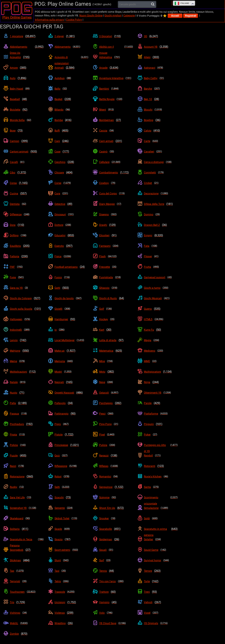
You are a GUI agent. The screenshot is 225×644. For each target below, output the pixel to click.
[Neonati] (68, 382)
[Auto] (23, 78)
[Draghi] (113, 225)
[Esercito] (68, 246)
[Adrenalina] (113, 57)
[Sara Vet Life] (23, 497)
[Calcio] (158, 131)
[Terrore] (158, 571)
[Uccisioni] (68, 602)
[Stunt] (68, 560)
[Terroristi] (23, 581)
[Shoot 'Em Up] (113, 508)
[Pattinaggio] (68, 414)
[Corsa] (23, 183)
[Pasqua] (23, 414)
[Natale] (23, 382)
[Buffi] (68, 131)
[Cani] (68, 141)
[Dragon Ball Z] (158, 225)
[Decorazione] (158, 193)
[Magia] (158, 340)
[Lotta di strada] (113, 340)
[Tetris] (68, 581)
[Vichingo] (23, 613)
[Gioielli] (68, 309)
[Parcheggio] (113, 403)
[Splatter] (158, 539)
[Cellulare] (113, 162)
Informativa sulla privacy (49, 20)
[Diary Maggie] (113, 204)
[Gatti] (68, 288)
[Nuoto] (23, 393)
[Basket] (68, 99)
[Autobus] (68, 78)
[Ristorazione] (23, 477)
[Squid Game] (158, 550)
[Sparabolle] (113, 529)
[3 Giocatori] (113, 36)
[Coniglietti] (158, 173)
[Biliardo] (68, 110)
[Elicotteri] (113, 235)
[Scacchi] (68, 497)
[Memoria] (68, 361)
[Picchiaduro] (23, 424)
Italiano (182, 3)
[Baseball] (23, 99)
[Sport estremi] (68, 550)
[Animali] (68, 68)
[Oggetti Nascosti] (68, 393)
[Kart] (113, 330)
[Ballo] (68, 89)
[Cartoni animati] (23, 152)
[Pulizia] (113, 445)
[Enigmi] (158, 235)
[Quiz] (68, 456)
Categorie (129, 16)
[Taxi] (68, 571)
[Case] (68, 152)
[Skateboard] (23, 518)
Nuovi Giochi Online (91, 16)
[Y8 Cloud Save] (113, 623)
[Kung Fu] (158, 330)
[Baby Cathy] (158, 78)
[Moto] (113, 372)
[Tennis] (113, 571)
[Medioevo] (158, 351)
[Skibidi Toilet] (68, 518)
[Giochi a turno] (158, 288)
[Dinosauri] (68, 214)
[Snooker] (113, 518)
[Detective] (68, 204)
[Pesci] (113, 414)
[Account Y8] (158, 47)
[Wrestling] (68, 623)
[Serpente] (68, 508)
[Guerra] (158, 309)
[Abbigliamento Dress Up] (23, 50)
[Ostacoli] (113, 393)
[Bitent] (113, 110)
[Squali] (113, 550)
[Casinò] (113, 152)
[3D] (158, 36)
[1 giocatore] (23, 36)
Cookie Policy (74, 20)
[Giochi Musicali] (158, 298)
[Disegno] (113, 214)
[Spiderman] (113, 539)
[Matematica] (113, 351)
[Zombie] (23, 634)
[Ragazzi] (113, 456)
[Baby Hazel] (23, 89)
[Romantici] (113, 477)
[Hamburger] (68, 319)
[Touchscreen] (23, 592)
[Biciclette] (23, 110)
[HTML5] (158, 319)
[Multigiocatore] (158, 372)
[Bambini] (113, 89)
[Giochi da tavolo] (68, 298)
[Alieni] (158, 57)
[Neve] (113, 382)
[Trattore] (113, 592)
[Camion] (23, 141)
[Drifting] (23, 235)
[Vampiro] (113, 602)
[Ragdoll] (158, 456)
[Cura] (68, 193)
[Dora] (23, 225)
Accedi (175, 16)
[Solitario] (23, 529)
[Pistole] (68, 435)
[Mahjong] (23, 351)
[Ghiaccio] (113, 288)
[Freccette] (113, 267)
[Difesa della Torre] (158, 204)
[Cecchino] (68, 162)
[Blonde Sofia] (23, 120)
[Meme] (23, 361)
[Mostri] (68, 372)
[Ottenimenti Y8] (158, 393)
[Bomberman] (113, 120)
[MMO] (158, 361)
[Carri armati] (113, 141)
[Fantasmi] (113, 246)
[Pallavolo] (68, 403)
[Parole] (158, 403)
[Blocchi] (158, 110)
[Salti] (68, 487)
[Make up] (68, 351)
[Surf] (113, 560)
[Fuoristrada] (113, 277)
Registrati (191, 16)
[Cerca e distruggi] (158, 162)
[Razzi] (23, 466)
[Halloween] (23, 319)
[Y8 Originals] (158, 623)
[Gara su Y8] (23, 288)
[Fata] (158, 246)
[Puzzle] (23, 456)
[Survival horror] (158, 560)
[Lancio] (23, 340)
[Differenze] (23, 214)
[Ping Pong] (113, 424)
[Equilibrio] (23, 246)
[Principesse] (68, 445)
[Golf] (113, 309)
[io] (68, 330)
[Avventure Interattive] (113, 78)
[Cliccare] (68, 173)
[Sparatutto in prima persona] (158, 532)
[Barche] (158, 89)
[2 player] (68, 36)
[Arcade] (113, 68)
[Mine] (113, 361)
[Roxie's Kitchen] (158, 477)
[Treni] (158, 592)
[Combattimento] (113, 173)
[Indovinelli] (23, 330)
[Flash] (113, 256)
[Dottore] (68, 225)
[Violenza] (68, 613)
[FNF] (23, 267)
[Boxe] (23, 131)
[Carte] (158, 141)
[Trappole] (68, 592)
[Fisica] (68, 256)
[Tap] (23, 571)
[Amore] (23, 68)
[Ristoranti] (158, 466)
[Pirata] (23, 435)
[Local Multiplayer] (68, 340)
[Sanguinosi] (113, 487)
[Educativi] (68, 235)
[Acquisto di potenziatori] (68, 60)
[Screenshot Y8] (23, 508)
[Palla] (23, 403)
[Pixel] (113, 435)
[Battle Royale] (113, 99)
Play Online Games (17, 17)
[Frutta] (158, 267)
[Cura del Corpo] (113, 193)
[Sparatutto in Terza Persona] (23, 542)
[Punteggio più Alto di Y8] (158, 448)
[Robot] (68, 477)
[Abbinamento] (68, 47)
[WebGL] (23, 623)
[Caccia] (113, 131)
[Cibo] (23, 173)
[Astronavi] (158, 68)
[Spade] (68, 529)
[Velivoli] (158, 602)
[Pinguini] (158, 424)
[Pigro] (68, 424)
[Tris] (23, 602)
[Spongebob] (23, 550)
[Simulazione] (158, 508)
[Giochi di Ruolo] (113, 298)
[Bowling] (158, 120)
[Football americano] (68, 267)
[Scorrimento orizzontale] (158, 501)
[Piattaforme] (158, 414)
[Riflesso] (113, 466)
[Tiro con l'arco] (113, 581)
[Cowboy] (113, 183)
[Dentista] (23, 204)
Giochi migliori (113, 16)
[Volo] (113, 613)
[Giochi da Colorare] (23, 298)
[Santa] (158, 487)
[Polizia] (23, 445)
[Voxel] (158, 613)
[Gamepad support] (158, 277)
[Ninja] (158, 382)
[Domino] (158, 214)
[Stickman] (23, 560)
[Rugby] (23, 487)
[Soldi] (158, 518)
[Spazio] (68, 539)
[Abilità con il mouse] (113, 50)
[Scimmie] (113, 497)
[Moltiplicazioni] (23, 372)
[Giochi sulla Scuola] (23, 309)
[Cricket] (158, 183)
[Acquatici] (23, 57)
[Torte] (158, 581)
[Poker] (158, 435)
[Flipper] (158, 256)
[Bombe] (68, 120)
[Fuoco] (68, 277)
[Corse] (68, 183)
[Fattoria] (23, 256)
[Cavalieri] (158, 152)
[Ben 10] (158, 99)
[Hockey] (113, 319)
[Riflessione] (68, 466)
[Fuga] (23, 277)
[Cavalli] (23, 162)
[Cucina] (23, 193)
